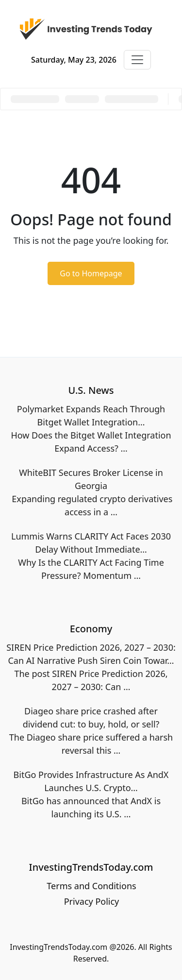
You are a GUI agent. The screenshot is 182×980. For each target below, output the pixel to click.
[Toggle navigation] (137, 60)
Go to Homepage (91, 273)
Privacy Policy (92, 901)
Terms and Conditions (91, 886)
